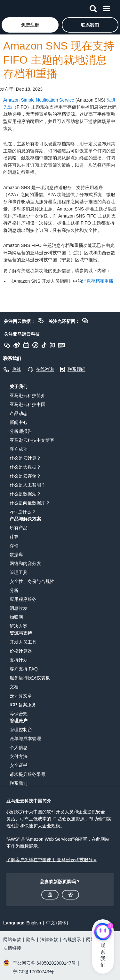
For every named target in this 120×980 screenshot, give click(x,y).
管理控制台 (21, 730)
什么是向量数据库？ (30, 503)
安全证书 (19, 765)
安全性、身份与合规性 (32, 581)
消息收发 (19, 608)
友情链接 (12, 948)
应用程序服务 (23, 599)
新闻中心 (19, 422)
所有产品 (19, 528)
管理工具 (19, 572)
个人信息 (19, 747)
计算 (14, 537)
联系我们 (19, 783)
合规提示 (72, 939)
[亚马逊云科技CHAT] (103, 932)
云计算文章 (21, 696)
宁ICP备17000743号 (33, 972)
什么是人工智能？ (28, 485)
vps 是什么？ (23, 512)
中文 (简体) (57, 923)
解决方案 (19, 626)
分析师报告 (21, 431)
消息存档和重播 (98, 281)
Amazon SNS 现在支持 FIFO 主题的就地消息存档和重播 (59, 60)
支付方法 (19, 756)
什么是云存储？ (25, 476)
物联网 (16, 617)
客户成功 (19, 449)
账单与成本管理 (25, 739)
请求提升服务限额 (28, 774)
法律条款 (49, 939)
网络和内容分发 (25, 563)
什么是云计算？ (25, 458)
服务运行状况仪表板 (30, 678)
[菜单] (107, 7)
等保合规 (19, 714)
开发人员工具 (23, 642)
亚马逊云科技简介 (28, 395)
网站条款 (12, 939)
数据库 (16, 555)
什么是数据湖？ (25, 494)
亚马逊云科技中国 (28, 404)
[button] (30, 25)
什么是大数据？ (25, 467)
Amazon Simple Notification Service (39, 100)
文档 (14, 687)
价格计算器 (21, 651)
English (34, 923)
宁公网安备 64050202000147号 (44, 963)
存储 (14, 546)
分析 (14, 590)
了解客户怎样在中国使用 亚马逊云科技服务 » (52, 860)
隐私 (31, 939)
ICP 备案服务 (23, 705)
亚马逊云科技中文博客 (32, 440)
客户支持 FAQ (24, 669)
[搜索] (93, 7)
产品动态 (19, 413)
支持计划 (19, 660)
